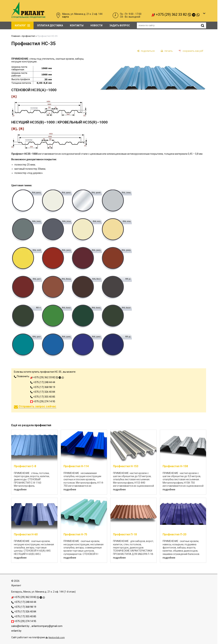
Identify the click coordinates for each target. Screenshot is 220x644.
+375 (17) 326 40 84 (43, 392)
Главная (16, 36)
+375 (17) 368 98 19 (43, 387)
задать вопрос (120, 25)
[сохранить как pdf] (191, 51)
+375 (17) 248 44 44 (43, 382)
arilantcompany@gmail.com (47, 626)
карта (65, 17)
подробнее (20, 489)
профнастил (29, 36)
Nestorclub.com (57, 637)
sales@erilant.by (20, 626)
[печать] (167, 51)
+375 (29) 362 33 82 (176, 14)
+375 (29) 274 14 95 (43, 401)
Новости (96, 25)
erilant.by (16, 631)
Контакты (77, 25)
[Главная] (28, 17)
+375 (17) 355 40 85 (43, 397)
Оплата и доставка (50, 25)
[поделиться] (146, 51)
